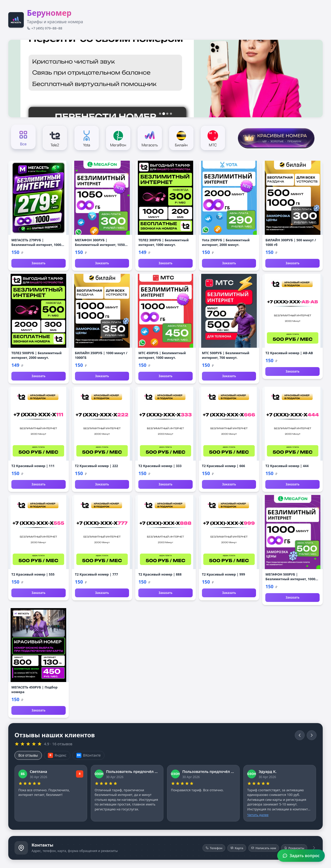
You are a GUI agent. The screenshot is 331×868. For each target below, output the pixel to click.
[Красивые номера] (276, 137)
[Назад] (300, 735)
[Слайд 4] (171, 114)
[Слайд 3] (167, 114)
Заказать (38, 263)
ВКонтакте (88, 755)
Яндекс (57, 755)
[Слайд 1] (160, 114)
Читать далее (258, 815)
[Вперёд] (312, 735)
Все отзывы (28, 755)
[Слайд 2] (164, 114)
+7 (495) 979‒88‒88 (45, 28)
